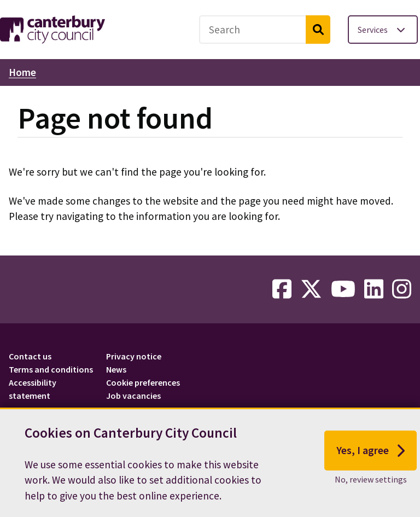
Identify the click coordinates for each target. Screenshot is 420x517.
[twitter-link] (311, 289)
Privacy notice (134, 356)
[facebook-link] (282, 289)
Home (22, 72)
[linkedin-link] (374, 289)
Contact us (30, 356)
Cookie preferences (143, 382)
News (116, 369)
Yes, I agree (371, 453)
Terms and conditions (51, 369)
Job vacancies (133, 396)
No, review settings (371, 481)
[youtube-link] (343, 289)
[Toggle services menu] (383, 30)
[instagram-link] (402, 289)
